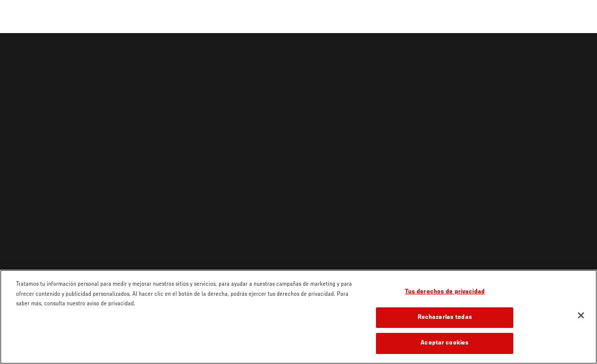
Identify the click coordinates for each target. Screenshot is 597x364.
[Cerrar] (581, 315)
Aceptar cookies (445, 343)
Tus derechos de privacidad (445, 292)
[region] (298, 317)
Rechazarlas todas (445, 318)
